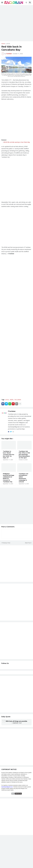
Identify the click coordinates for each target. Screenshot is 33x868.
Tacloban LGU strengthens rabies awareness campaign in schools (23, 478)
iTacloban (12, 411)
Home (3, 44)
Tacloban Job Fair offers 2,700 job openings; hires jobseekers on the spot (24, 455)
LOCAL (8, 44)
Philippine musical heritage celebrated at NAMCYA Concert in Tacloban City (9, 478)
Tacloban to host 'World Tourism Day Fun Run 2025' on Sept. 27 (9, 455)
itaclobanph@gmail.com (7, 787)
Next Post (28, 543)
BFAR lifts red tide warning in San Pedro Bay (17, 142)
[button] (2, 3)
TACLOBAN (18, 400)
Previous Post (6, 543)
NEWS (12, 400)
